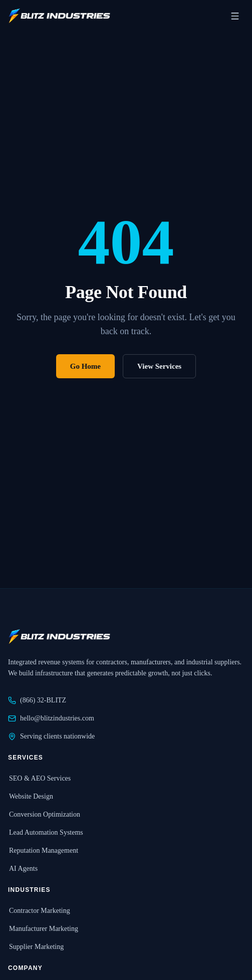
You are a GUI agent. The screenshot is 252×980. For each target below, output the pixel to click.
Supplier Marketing (36, 947)
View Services (159, 366)
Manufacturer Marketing (43, 929)
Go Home (85, 366)
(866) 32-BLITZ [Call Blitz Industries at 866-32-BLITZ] (37, 700)
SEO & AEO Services (39, 778)
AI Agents (23, 869)
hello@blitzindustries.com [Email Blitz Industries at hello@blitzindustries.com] (51, 718)
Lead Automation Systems (46, 832)
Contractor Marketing (39, 911)
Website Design (31, 796)
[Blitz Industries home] (59, 16)
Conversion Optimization (44, 814)
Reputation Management (43, 850)
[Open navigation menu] (235, 16)
